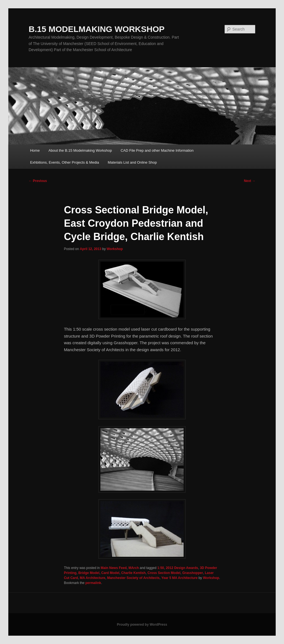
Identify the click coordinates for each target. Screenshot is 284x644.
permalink (93, 583)
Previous (38, 181)
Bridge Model (89, 573)
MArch (134, 568)
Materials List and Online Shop (132, 162)
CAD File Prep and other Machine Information (157, 150)
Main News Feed (114, 568)
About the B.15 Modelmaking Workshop (80, 150)
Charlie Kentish (133, 573)
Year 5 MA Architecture (180, 578)
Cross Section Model (164, 573)
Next (249, 181)
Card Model (110, 573)
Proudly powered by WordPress (142, 625)
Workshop (115, 249)
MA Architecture (93, 578)
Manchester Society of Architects (133, 578)
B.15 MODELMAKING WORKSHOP (97, 29)
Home (35, 150)
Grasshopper (193, 573)
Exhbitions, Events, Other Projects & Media (64, 162)
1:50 (161, 568)
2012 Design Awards (182, 568)
